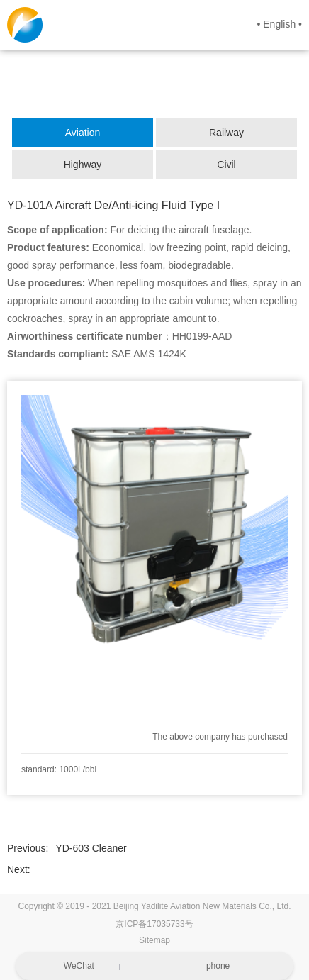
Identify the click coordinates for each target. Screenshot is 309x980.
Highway (83, 165)
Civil (226, 165)
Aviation (83, 133)
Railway (226, 133)
